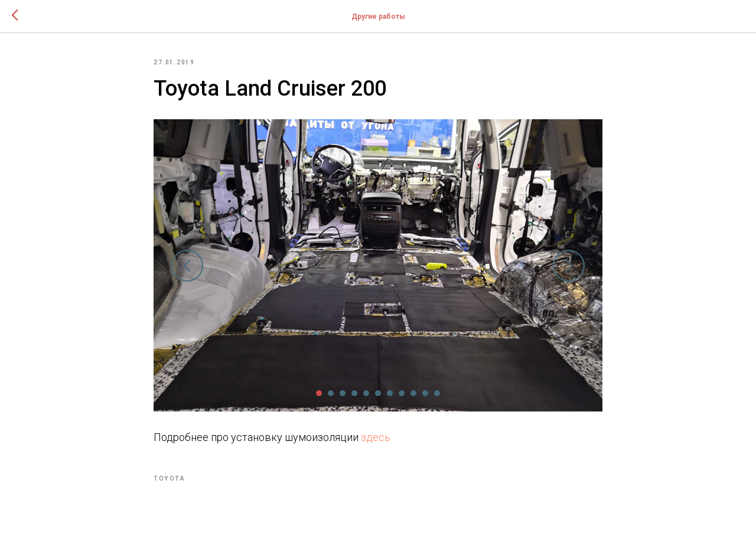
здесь (376, 437)
